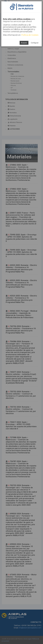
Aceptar (24, 43)
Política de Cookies (30, 35)
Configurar (35, 43)
